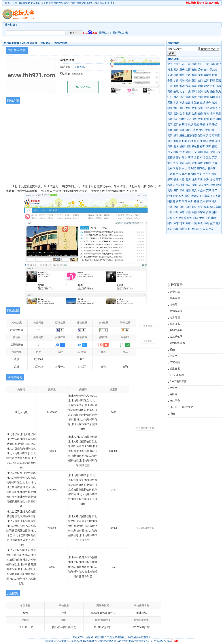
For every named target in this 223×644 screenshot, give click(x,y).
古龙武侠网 (176, 337)
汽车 (188, 86)
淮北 (209, 157)
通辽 (187, 196)
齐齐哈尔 (202, 168)
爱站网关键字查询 (145, 528)
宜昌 (208, 130)
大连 (182, 163)
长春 (215, 163)
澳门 (200, 81)
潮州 (206, 97)
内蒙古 (207, 75)
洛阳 (218, 119)
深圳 (194, 92)
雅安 (170, 152)
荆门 (214, 130)
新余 (185, 157)
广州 (188, 92)
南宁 (218, 179)
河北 (170, 70)
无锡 (170, 103)
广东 (176, 64)
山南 (214, 218)
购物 (176, 86)
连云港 (189, 103)
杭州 (200, 108)
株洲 (176, 212)
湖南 (188, 81)
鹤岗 (214, 174)
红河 (188, 229)
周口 (185, 125)
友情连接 (99, 637)
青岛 (206, 114)
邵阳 (188, 212)
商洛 (209, 201)
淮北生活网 (61, 43)
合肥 (197, 157)
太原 (182, 179)
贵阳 (188, 190)
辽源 (179, 168)
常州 (176, 103)
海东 (206, 207)
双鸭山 (192, 174)
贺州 (194, 185)
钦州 (218, 185)
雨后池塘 (175, 317)
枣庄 (218, 114)
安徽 (194, 70)
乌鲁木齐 (173, 218)
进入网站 (86, 87)
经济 (197, 125)
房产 (176, 97)
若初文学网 (176, 330)
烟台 (176, 119)
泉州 (194, 108)
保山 (206, 223)
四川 (176, 70)
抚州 (212, 152)
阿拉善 (171, 201)
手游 (215, 125)
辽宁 (200, 70)
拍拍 (172, 414)
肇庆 (218, 92)
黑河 (170, 179)
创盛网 (173, 356)
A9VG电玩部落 (178, 381)
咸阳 (191, 201)
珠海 (200, 92)
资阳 (209, 146)
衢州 (188, 114)
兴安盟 (217, 196)
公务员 (204, 229)
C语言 (195, 130)
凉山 (188, 152)
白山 (185, 168)
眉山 (200, 152)
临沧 (170, 229)
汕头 (206, 92)
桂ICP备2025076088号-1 (138, 637)
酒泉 (194, 207)
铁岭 (200, 163)
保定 (197, 141)
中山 (200, 97)
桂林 (176, 185)
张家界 (201, 212)
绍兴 (218, 108)
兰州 (170, 207)
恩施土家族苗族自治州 (192, 136)
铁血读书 (175, 324)
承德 (211, 141)
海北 (212, 207)
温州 (212, 108)
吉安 (218, 152)
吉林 (206, 70)
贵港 (170, 190)
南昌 (206, 152)
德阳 (203, 146)
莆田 (176, 108)
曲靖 (188, 223)
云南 (170, 86)
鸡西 (185, 174)
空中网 (173, 388)
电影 (176, 130)
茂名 (182, 97)
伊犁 (202, 218)
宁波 (206, 108)
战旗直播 (175, 369)
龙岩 (188, 108)
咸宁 (176, 136)
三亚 (182, 190)
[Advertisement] (59, 17)
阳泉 (200, 179)
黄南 (218, 207)
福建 (194, 64)
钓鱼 (212, 86)
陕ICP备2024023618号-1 (86, 641)
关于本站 (109, 637)
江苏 (182, 64)
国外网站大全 (120, 33)
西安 (179, 201)
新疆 (212, 81)
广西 (188, 75)
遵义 (194, 190)
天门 (209, 136)
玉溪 (194, 223)
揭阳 (212, 97)
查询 (103, 367)
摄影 (188, 130)
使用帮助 (120, 637)
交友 (211, 229)
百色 (206, 185)
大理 (182, 229)
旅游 (194, 86)
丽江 (212, 223)
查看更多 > (149, 326)
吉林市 (171, 168)
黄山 (170, 163)
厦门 (182, 108)
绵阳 (188, 146)
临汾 (206, 179)
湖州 (170, 114)
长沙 (170, 212)
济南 (200, 114)
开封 (212, 119)
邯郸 (185, 141)
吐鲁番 (182, 218)
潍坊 (182, 119)
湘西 (215, 212)
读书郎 (173, 305)
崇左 (188, 185)
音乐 (182, 130)
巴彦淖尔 (207, 196)
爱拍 (172, 349)
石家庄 (216, 136)
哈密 (190, 218)
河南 (212, 64)
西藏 (218, 81)
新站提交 (78, 637)
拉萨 (208, 218)
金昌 (176, 207)
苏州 (182, 103)
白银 (182, 207)
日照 (194, 119)
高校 (170, 92)
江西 (188, 70)
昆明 (182, 223)
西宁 (200, 207)
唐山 (170, 141)
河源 (188, 97)
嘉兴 (176, 114)
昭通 (200, 223)
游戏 (182, 86)
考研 (209, 125)
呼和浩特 (173, 196)
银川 (215, 201)
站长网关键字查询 (145, 428)
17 (38, 330)
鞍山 (188, 163)
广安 (194, 152)
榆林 (197, 201)
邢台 (191, 141)
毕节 (215, 190)
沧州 (217, 141)
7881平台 (175, 401)
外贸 (206, 86)
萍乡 (179, 157)
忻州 (194, 179)
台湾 (206, 81)
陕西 (215, 75)
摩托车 (195, 229)
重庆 (182, 70)
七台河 (207, 174)
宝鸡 (185, 201)
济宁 (188, 119)
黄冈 (170, 136)
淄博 (212, 114)
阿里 (170, 223)
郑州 (206, 119)
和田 (196, 218)
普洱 (218, 223)
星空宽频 (175, 362)
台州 (194, 114)
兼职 (176, 92)
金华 (182, 114)
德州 (200, 119)
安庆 (215, 157)
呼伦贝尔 (196, 196)
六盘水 (201, 190)
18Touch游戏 (177, 375)
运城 (212, 179)
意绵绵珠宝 (176, 311)
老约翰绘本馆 (177, 343)
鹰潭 (191, 157)
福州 (170, 108)
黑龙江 (213, 70)
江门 (170, 97)
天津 (170, 75)
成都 (182, 146)
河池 (212, 185)
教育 (182, 75)
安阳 (170, 125)
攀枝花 (195, 146)
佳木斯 (171, 174)
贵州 (200, 75)
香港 (194, 81)
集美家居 (175, 298)
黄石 (202, 130)
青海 (182, 81)
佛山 (212, 92)
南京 (218, 97)
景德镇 (171, 157)
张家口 (204, 141)
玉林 (200, 185)
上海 (188, 64)
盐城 (203, 103)
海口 (176, 190)
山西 (176, 75)
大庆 (179, 174)
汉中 (203, 201)
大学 (200, 86)
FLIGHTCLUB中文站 (181, 407)
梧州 (182, 185)
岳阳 (194, 212)
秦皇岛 (177, 141)
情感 (218, 86)
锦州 (194, 163)
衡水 (176, 146)
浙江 (200, 64)
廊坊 (170, 146)
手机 (203, 125)
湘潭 (182, 212)
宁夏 (170, 81)
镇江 (215, 103)
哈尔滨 (192, 168)
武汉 (191, 125)
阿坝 (176, 152)
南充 (215, 146)
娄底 (209, 212)
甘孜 (182, 152)
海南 (194, 75)
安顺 (209, 190)
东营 (170, 119)
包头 (181, 196)
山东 (206, 64)
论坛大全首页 (29, 43)
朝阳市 (207, 163)
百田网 (173, 394)
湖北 (218, 64)
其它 (182, 92)
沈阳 (176, 163)
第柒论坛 (175, 292)
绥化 (176, 179)
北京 (170, 64)
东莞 (194, 97)
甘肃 (176, 81)
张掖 (188, 207)
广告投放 (88, 637)
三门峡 (177, 125)
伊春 (199, 174)
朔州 (188, 179)
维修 (170, 130)
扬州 (209, 103)
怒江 (176, 229)
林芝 (176, 223)
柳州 (170, 185)
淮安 (197, 103)
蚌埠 (203, 157)
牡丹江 (212, 168)
